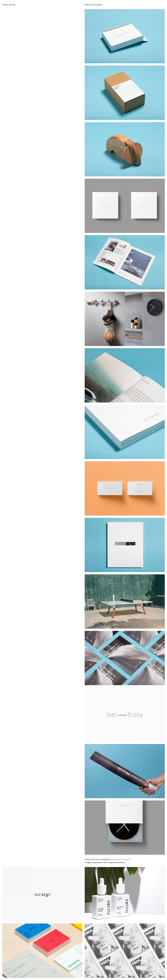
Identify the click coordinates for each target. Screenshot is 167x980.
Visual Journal (9, 5)
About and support (94, 5)
